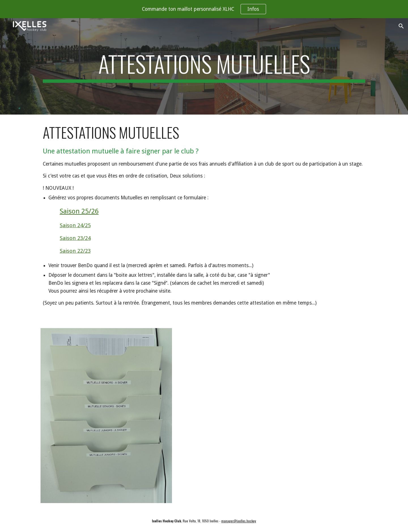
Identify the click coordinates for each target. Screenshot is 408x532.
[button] (401, 26)
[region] (204, 9)
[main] (204, 66)
